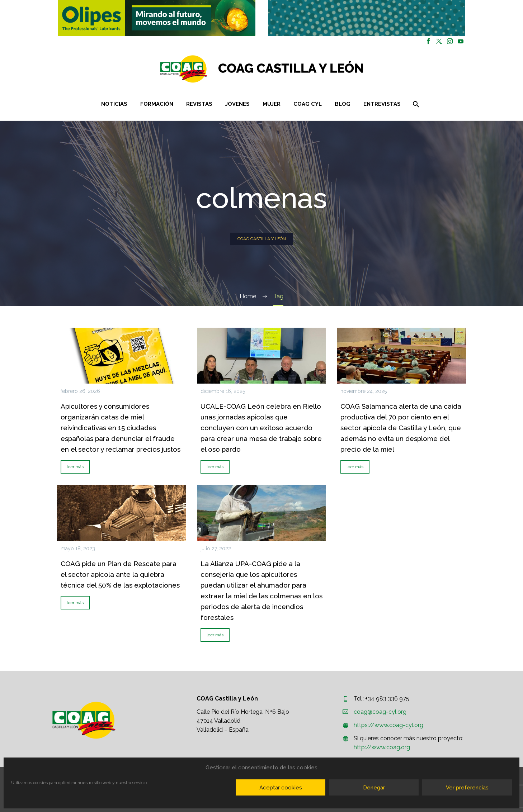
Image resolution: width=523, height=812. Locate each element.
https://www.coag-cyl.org (388, 725)
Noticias (114, 104)
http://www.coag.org (382, 747)
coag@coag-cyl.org (380, 712)
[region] (157, 18)
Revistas (199, 104)
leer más (75, 467)
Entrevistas (382, 104)
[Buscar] (415, 104)
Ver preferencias (467, 788)
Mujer (272, 104)
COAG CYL (308, 104)
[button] (157, 18)
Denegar (374, 788)
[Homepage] (304, 69)
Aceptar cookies (281, 788)
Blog (343, 104)
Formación (157, 104)
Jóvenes (237, 104)
